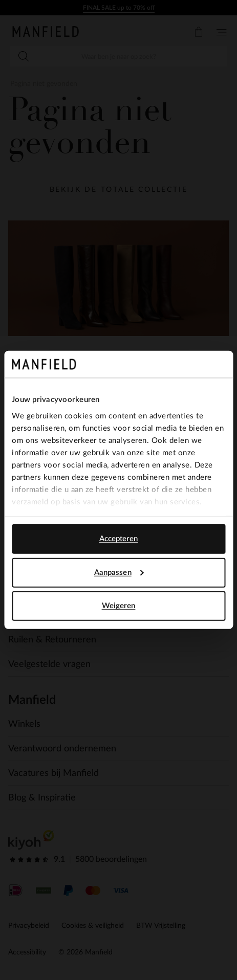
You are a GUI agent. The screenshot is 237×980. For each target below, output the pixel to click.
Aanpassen (119, 573)
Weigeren (119, 606)
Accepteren (119, 539)
